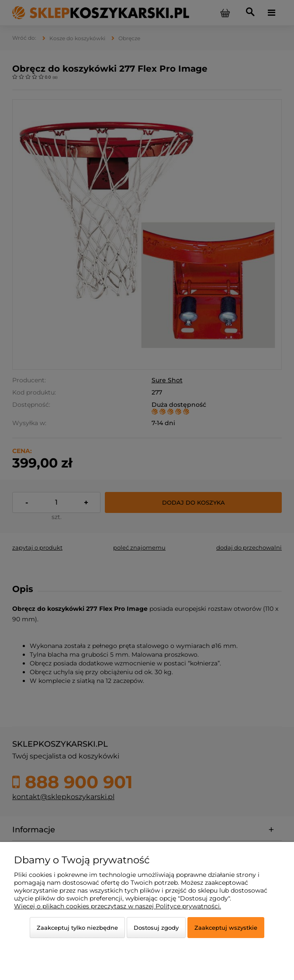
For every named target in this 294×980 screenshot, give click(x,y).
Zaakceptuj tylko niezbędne (77, 928)
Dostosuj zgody (156, 928)
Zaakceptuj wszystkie (226, 928)
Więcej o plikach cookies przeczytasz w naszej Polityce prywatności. (118, 906)
